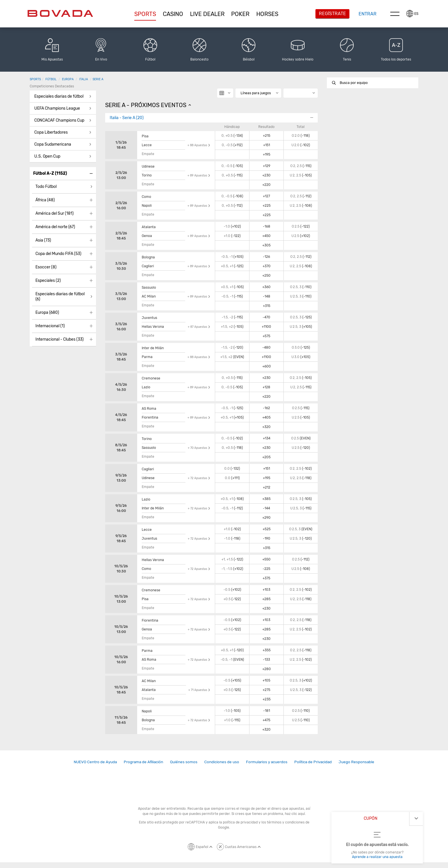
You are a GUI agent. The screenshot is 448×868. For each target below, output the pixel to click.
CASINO (173, 14)
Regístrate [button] (332, 14)
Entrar (368, 14)
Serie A (98, 79)
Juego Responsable (356, 762)
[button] (145, 14)
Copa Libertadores (51, 132)
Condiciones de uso (222, 762)
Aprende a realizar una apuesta (377, 857)
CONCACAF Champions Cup (59, 120)
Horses (267, 14)
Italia (84, 79)
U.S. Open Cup (47, 156)
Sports (145, 14)
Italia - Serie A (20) (127, 118)
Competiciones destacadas (52, 86)
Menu (395, 14)
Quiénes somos (184, 762)
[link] (95, 762)
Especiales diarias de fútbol (59, 96)
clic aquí (298, 814)
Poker (240, 14)
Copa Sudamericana (53, 144)
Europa (68, 79)
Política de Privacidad (313, 762)
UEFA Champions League (57, 108)
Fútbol (51, 79)
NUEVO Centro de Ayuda (95, 762)
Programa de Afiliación (143, 762)
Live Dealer (207, 14)
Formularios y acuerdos (267, 762)
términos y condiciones (286, 822)
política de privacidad (240, 822)
